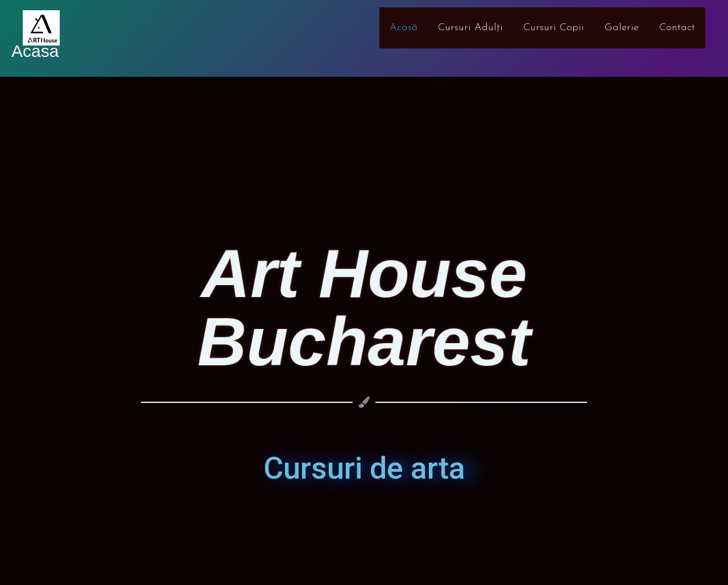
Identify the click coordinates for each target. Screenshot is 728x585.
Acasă (404, 28)
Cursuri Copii (554, 28)
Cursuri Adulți (470, 28)
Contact (677, 28)
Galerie (622, 28)
